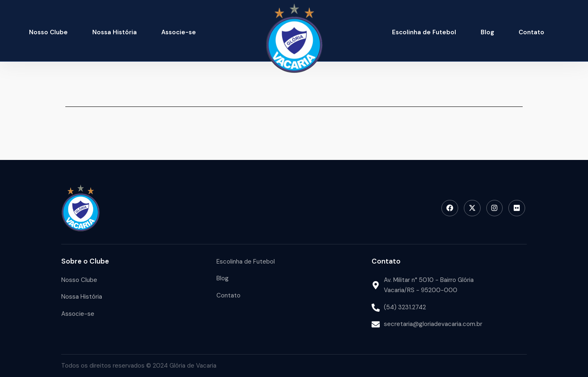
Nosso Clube (48, 32)
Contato (531, 32)
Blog (487, 32)
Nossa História (115, 32)
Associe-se (179, 32)
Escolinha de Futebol (424, 32)
